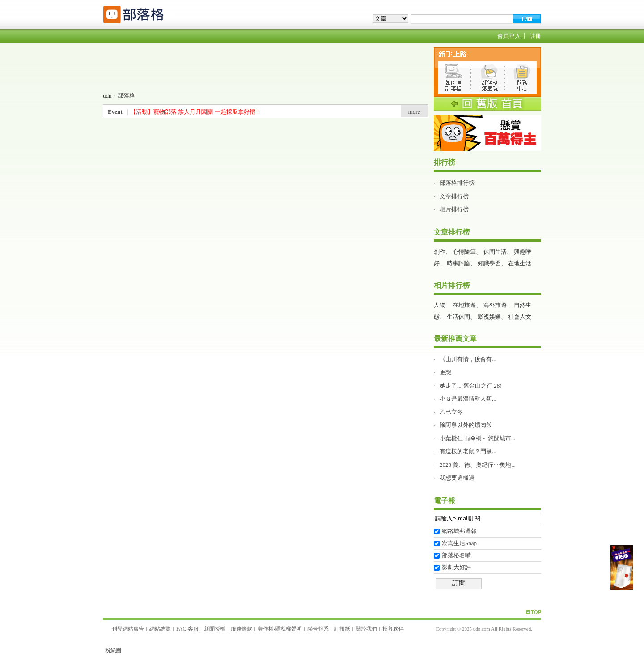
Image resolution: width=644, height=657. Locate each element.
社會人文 (520, 317)
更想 (445, 372)
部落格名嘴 (456, 555)
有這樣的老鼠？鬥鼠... (468, 451)
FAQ (181, 629)
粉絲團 (113, 650)
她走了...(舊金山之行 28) (471, 386)
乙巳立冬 (451, 412)
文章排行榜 (454, 196)
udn (107, 96)
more (414, 112)
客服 (193, 629)
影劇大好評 (456, 567)
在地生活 (520, 263)
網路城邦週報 (459, 531)
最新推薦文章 (455, 339)
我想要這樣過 (457, 478)
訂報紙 (342, 629)
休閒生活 (495, 252)
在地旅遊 (464, 305)
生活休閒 (458, 317)
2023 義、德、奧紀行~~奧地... (478, 465)
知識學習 (489, 263)
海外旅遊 (495, 305)
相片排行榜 (454, 209)
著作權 (266, 629)
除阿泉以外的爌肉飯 (466, 425)
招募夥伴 (393, 629)
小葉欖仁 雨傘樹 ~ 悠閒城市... (478, 438)
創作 (440, 252)
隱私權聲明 (288, 629)
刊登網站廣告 (128, 629)
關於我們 (366, 629)
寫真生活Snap (459, 543)
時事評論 (458, 263)
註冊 (535, 36)
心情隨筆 (464, 252)
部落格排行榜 (457, 183)
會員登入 (509, 36)
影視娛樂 (489, 317)
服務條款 (241, 629)
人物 (440, 305)
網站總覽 (160, 629)
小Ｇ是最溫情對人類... (468, 399)
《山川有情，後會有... (468, 359)
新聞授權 (215, 629)
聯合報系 (318, 629)
